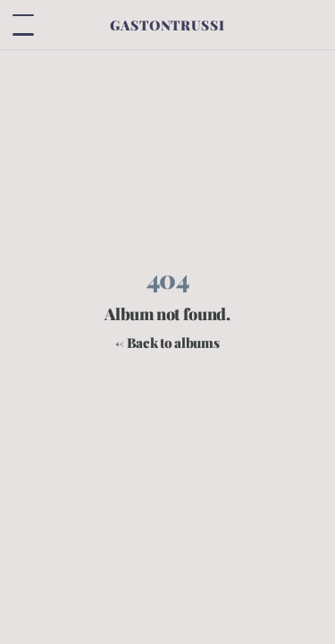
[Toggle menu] (23, 25)
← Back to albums (167, 343)
